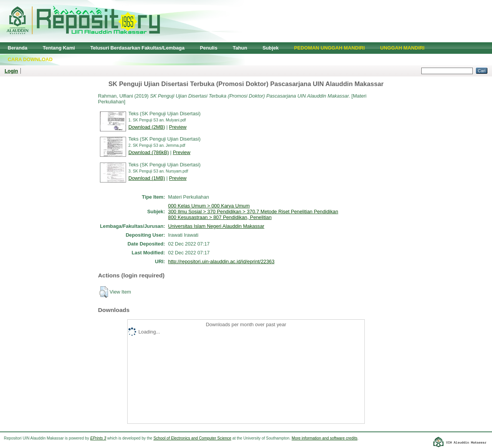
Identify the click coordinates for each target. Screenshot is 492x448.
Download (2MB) (147, 127)
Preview (178, 127)
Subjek (271, 48)
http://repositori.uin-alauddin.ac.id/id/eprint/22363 (221, 261)
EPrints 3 (98, 438)
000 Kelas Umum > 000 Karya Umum (209, 206)
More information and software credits (325, 438)
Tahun (240, 48)
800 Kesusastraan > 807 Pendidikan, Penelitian (220, 217)
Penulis (209, 48)
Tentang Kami (59, 48)
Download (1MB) (147, 178)
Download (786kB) (149, 152)
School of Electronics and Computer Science (192, 438)
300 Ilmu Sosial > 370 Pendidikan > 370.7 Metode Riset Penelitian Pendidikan (253, 212)
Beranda (17, 48)
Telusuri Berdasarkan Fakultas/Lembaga (137, 48)
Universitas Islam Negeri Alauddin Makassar (216, 226)
